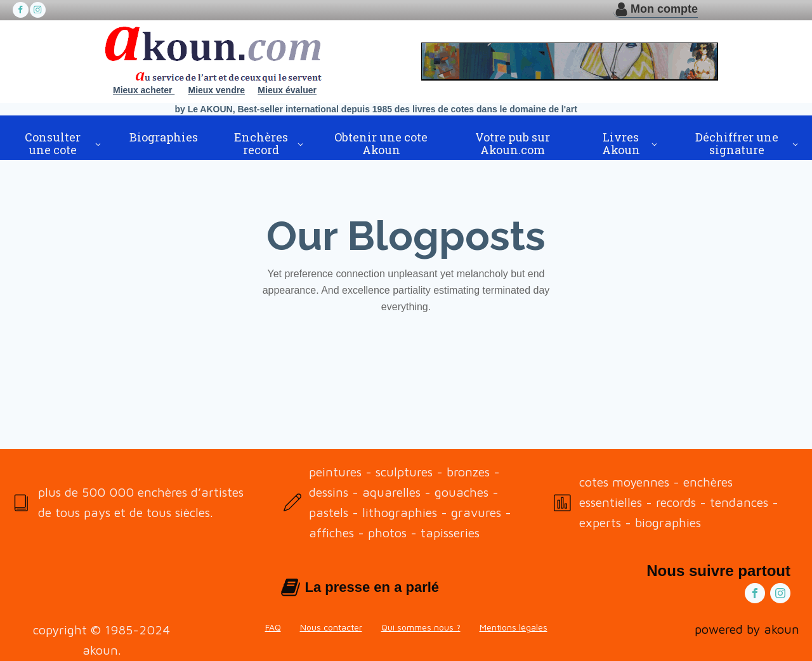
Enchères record (261, 143)
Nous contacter (331, 627)
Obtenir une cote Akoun (381, 143)
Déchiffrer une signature (737, 143)
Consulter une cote (53, 143)
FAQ (273, 627)
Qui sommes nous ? (421, 627)
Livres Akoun (621, 143)
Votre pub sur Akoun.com (513, 143)
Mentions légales (514, 627)
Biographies (164, 137)
